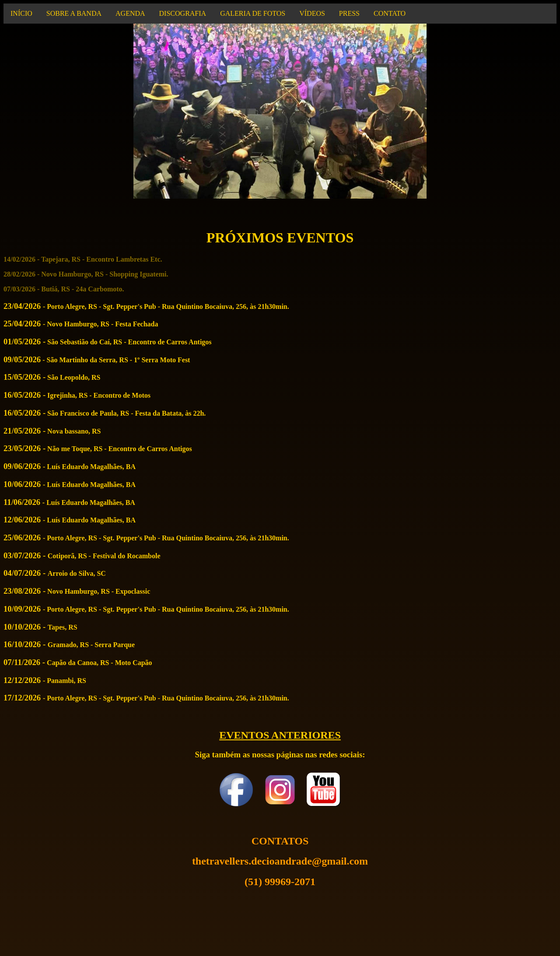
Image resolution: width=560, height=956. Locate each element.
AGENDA (130, 13)
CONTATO (390, 13)
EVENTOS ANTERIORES (280, 735)
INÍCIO (21, 13)
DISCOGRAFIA (183, 13)
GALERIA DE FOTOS (253, 13)
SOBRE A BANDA (74, 13)
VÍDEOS (312, 13)
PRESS (349, 13)
